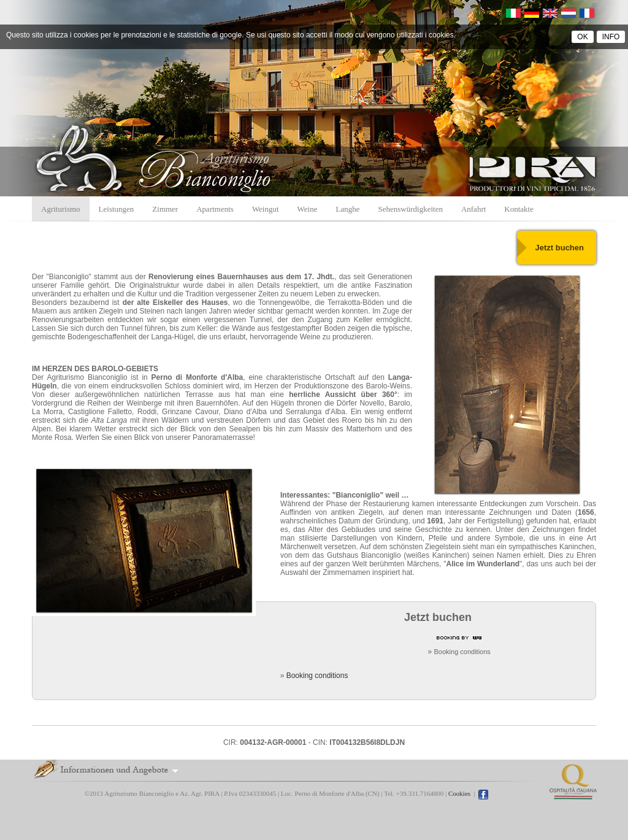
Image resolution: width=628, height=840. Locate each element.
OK (582, 37)
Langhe (348, 209)
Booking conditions (462, 652)
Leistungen (117, 209)
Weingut (266, 209)
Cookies (459, 793)
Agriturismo (61, 209)
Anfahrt (473, 209)
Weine (308, 209)
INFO (611, 37)
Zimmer (165, 209)
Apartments (215, 209)
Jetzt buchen (560, 248)
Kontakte (519, 209)
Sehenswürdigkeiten (410, 209)
